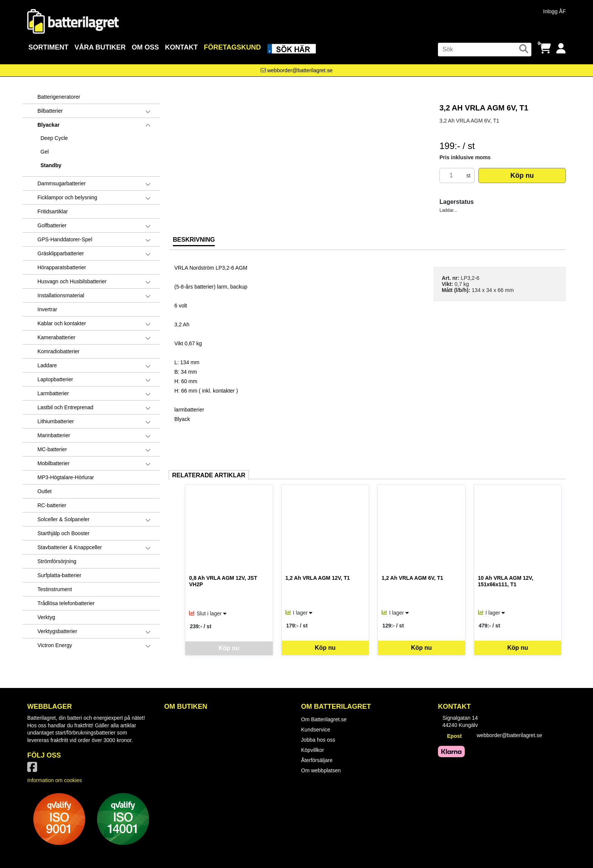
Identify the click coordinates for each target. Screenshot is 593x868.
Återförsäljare (317, 760)
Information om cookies (55, 780)
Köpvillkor (313, 750)
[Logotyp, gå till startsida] (73, 21)
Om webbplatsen (321, 770)
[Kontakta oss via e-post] (297, 70)
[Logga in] (561, 49)
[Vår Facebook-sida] (34, 769)
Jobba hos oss (318, 740)
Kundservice (316, 730)
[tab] (194, 242)
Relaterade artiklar (209, 475)
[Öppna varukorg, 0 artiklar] (545, 49)
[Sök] (485, 50)
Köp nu (522, 175)
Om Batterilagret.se (324, 719)
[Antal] (451, 175)
